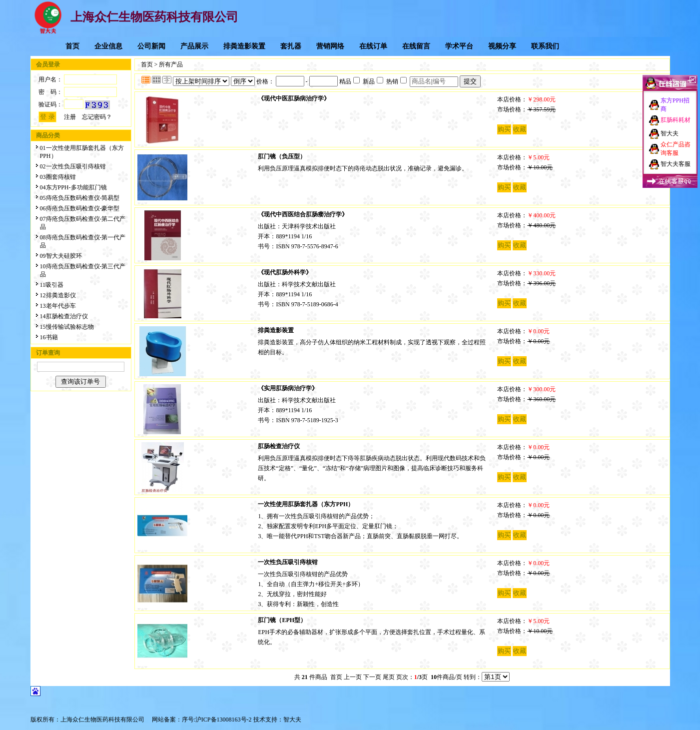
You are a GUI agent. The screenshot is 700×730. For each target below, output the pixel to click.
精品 (350, 81)
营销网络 (330, 46)
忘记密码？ (97, 117)
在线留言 (416, 46)
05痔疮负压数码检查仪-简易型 (80, 198)
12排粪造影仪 (58, 295)
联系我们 (545, 46)
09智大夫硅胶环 (61, 256)
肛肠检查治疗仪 (279, 446)
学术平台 (459, 46)
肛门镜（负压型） (282, 156)
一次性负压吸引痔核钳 (288, 562)
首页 (72, 46)
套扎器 (291, 46)
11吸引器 (52, 285)
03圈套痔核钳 (58, 177)
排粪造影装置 (244, 46)
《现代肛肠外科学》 (285, 272)
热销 (396, 81)
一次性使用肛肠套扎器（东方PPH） (306, 504)
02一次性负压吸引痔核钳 (73, 166)
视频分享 (502, 46)
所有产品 (171, 64)
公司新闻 (151, 46)
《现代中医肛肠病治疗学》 (294, 98)
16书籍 (49, 337)
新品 (373, 81)
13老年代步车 (58, 306)
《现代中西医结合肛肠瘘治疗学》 (303, 214)
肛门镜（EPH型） (282, 620)
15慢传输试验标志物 (67, 327)
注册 (70, 117)
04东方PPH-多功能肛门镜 (73, 187)
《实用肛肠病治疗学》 (288, 388)
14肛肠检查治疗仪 (64, 316)
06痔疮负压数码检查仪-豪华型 (80, 208)
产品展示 (194, 46)
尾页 (389, 677)
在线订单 (373, 46)
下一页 (372, 677)
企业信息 (108, 46)
